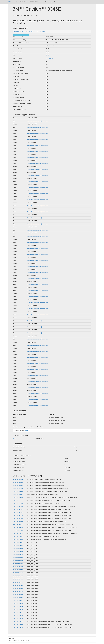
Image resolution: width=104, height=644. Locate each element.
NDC (41, 2)
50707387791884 (18, 506)
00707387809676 (18, 555)
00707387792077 (18, 534)
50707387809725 (18, 585)
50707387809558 (18, 603)
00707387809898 (18, 625)
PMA (18, 2)
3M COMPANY (50, 58)
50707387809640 (18, 591)
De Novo (26, 2)
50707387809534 (18, 606)
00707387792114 (18, 515)
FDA (11, 2)
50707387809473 (18, 615)
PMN (21, 2)
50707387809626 (18, 594)
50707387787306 (18, 503)
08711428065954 (18, 570)
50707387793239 (18, 564)
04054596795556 (18, 531)
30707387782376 (18, 488)
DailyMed (46, 2)
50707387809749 (18, 582)
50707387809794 (18, 576)
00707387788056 (18, 522)
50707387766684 (18, 482)
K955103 (27, 430)
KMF (15, 439)
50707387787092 (18, 500)
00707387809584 (18, 558)
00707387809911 (18, 621)
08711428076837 (18, 567)
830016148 (49, 55)
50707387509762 (18, 494)
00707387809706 (18, 546)
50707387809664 (18, 588)
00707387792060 (18, 518)
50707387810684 (18, 540)
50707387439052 (18, 485)
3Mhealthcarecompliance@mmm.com (38, 121)
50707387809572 (18, 600)
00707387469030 (18, 528)
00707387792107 (18, 509)
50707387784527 (18, 525)
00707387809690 (18, 549)
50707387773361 (18, 479)
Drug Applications (54, 2)
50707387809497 (18, 612)
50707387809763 (18, 579)
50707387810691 (18, 537)
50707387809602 (18, 597)
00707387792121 (18, 512)
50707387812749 (18, 573)
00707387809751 (18, 543)
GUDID (37, 2)
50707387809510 (18, 609)
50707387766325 (18, 491)
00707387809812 (18, 628)
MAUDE (32, 2)
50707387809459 (18, 618)
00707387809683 (18, 552)
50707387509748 (18, 497)
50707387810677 (18, 561)
